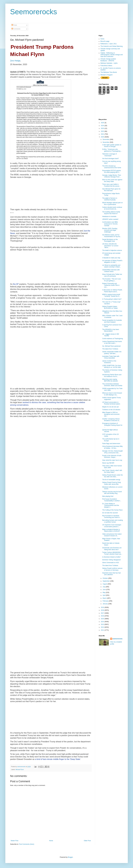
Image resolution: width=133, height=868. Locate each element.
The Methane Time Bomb (109, 72)
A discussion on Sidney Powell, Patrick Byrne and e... (112, 291)
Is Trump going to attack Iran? (112, 299)
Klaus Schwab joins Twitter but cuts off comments (112, 275)
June (104, 590)
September (106, 581)
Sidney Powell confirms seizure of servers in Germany (112, 569)
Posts (14, 25)
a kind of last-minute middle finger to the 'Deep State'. (58, 759)
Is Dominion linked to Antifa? (111, 557)
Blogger (70, 857)
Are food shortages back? (111, 159)
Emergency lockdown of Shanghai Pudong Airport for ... (112, 425)
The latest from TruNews (110, 349)
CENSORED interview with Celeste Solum (111, 271)
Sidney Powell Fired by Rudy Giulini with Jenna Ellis (111, 483)
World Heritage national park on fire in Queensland (112, 203)
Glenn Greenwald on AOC (111, 563)
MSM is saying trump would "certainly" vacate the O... (111, 295)
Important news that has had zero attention (111, 574)
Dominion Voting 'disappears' (112, 560)
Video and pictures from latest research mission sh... (112, 535)
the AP (16, 284)
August (105, 584)
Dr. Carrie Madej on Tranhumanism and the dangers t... (111, 505)
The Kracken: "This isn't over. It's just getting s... (112, 280)
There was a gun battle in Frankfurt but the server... (111, 185)
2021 (103, 134)
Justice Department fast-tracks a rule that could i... (112, 342)
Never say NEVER (108, 463)
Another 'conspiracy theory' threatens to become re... (111, 420)
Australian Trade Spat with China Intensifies (111, 357)
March (105, 598)
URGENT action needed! (110, 219)
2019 (103, 607)
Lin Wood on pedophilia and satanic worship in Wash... (112, 266)
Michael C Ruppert (107, 75)
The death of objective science (112, 250)
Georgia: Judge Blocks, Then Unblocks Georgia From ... (112, 176)
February (106, 601)
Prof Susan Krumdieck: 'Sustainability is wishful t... (112, 500)
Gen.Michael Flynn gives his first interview (111, 190)
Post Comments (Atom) (27, 844)
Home (51, 841)
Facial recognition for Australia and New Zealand (112, 321)
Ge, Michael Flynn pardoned (111, 346)
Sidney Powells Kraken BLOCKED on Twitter (110, 307)
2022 (103, 131)
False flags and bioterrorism (111, 444)
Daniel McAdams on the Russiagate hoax (110, 240)
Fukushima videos (106, 66)
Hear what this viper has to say (112, 460)
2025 (103, 123)
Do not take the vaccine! (110, 513)
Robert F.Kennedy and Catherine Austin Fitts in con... (111, 285)
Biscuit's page (105, 41)
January (105, 604)
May (104, 592)
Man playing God (108, 496)
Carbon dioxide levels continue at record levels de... (112, 208)
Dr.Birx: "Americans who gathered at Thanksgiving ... (112, 150)
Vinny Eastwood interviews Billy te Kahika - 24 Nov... (112, 447)
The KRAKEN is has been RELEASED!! (111, 330)
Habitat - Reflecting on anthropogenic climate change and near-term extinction (112, 55)
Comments (16, 29)
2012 (103, 627)
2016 (103, 616)
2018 (103, 610)
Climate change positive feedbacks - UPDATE (108, 60)
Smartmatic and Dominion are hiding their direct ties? (112, 549)
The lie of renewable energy (111, 480)
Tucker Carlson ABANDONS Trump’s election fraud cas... (112, 553)
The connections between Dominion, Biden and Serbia (112, 385)
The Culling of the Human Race (112, 510)
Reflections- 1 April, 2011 (109, 44)
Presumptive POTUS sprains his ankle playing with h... (111, 171)
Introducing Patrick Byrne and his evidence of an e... (112, 376)
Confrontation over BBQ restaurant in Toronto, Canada (110, 224)
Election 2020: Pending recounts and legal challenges (110, 230)
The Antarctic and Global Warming (112, 46)
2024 (103, 126)
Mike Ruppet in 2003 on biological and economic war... (111, 414)
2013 (103, 624)
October (105, 578)
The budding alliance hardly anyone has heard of (111, 213)
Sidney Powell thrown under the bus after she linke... (112, 476)
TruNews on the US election (111, 410)
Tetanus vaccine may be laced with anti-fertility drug (112, 492)
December (106, 139)
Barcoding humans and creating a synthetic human (112, 521)
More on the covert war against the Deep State (112, 181)
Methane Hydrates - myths (109, 63)
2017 (103, 613)
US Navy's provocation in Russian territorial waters (111, 403)
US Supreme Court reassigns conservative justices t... (112, 526)
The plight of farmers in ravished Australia (110, 199)
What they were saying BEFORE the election (110, 380)
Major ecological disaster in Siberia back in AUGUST (111, 530)
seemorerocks (118, 639)
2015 (103, 619)
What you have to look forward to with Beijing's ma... (112, 394)
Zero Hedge (15, 61)
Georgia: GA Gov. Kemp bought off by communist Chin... (112, 452)
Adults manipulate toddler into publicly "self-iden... (112, 353)
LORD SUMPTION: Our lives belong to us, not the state (112, 366)
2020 (103, 137)
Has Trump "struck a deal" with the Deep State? (112, 471)
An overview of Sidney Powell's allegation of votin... (112, 261)
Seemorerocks (34, 12)
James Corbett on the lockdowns (109, 362)
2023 (103, 128)
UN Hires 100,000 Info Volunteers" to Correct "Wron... (110, 246)
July (104, 587)
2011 (103, 630)
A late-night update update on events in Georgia (112, 146)
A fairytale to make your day (111, 258)
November (106, 142)
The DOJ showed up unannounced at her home (112, 167)
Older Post (87, 841)
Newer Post (15, 841)
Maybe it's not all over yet (110, 407)
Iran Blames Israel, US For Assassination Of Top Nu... (112, 236)
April (104, 595)
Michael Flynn (20, 769)
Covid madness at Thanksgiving (113, 339)
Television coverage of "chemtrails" (109, 155)
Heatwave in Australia (109, 216)
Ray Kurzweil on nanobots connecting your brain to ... (112, 517)
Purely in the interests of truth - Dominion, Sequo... (112, 456)
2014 (103, 622)
